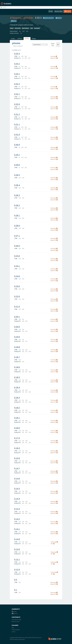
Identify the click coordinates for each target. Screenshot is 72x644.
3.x (20, 31)
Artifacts (20, 39)
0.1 (16, 590)
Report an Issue (16, 622)
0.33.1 (17, 74)
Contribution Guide (16, 620)
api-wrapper (37, 28)
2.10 (26, 350)
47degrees (16, 18)
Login (67, 11)
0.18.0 (17, 428)
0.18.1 (17, 418)
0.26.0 (17, 246)
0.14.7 (17, 468)
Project (13, 39)
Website (59, 18)
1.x (21, 33)
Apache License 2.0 (48, 18)
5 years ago (54, 248)
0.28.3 (17, 195)
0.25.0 (17, 256)
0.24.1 (17, 266)
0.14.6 (17, 479)
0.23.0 (17, 286)
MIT (53, 544)
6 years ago (54, 319)
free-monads (18, 28)
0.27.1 (17, 236)
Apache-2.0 (54, 58)
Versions (27, 39)
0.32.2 (17, 84)
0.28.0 (17, 226)
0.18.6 (17, 367)
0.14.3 (17, 509)
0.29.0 (17, 165)
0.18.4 (17, 388)
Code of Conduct (16, 630)
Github (14, 611)
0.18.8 (17, 347)
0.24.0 (17, 276)
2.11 (23, 319)
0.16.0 (17, 448)
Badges (34, 39)
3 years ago (54, 117)
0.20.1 (17, 317)
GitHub (14, 21)
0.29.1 (17, 155)
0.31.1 (17, 124)
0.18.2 (17, 408)
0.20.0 (17, 327)
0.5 (16, 580)
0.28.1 (17, 216)
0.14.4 (17, 499)
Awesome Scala (58, 11)
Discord (15, 613)
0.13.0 (17, 549)
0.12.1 (17, 559)
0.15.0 (17, 458)
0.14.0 (17, 539)
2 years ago (54, 97)
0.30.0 (17, 145)
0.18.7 (17, 357)
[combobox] (40, 45)
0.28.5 (17, 175)
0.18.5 (17, 377)
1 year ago (54, 56)
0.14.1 (17, 529)
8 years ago (54, 451)
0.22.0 (17, 296)
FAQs (13, 628)
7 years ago (54, 340)
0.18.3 (17, 398)
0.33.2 (17, 64)
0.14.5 (17, 489)
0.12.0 (17, 570)
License (13, 632)
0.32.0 (17, 104)
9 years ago (54, 582)
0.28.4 (17, 185)
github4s (28, 18)
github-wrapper (25, 28)
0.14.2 (17, 519)
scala (32, 28)
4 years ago (54, 147)
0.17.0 (17, 438)
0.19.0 (17, 337)
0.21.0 (17, 307)
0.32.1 (17, 94)
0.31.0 (17, 135)
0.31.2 (17, 114)
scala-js (12, 28)
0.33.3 (17, 54)
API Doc (51, 11)
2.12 (27, 31)
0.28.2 (17, 205)
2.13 (23, 31)
